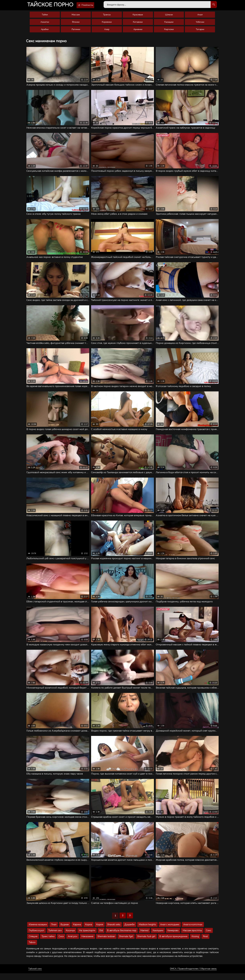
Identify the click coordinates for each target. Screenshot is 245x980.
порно (52, 5)
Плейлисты (92, 5)
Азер (107, 31)
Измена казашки (38, 931)
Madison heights (147, 931)
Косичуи (70, 937)
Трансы (107, 16)
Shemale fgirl (126, 943)
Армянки (138, 31)
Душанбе (130, 931)
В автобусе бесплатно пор (122, 937)
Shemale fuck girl (146, 943)
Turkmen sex (55, 937)
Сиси (61, 943)
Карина (77, 931)
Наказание (87, 943)
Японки (76, 24)
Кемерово (173, 937)
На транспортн (87, 937)
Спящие (33, 943)
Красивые (138, 16)
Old (101, 937)
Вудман (65, 931)
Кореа (89, 931)
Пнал (54, 931)
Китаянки (138, 24)
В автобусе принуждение (173, 943)
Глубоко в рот (36, 937)
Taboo (32, 949)
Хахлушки (158, 937)
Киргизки (169, 31)
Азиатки (45, 24)
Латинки (76, 31)
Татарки (200, 31)
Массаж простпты (192, 937)
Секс (209, 937)
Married (144, 937)
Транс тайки (48, 943)
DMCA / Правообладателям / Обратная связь (193, 975)
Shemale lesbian (106, 943)
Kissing (195, 943)
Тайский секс (35, 975)
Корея (100, 931)
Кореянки (107, 24)
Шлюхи (169, 16)
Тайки (45, 16)
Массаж (76, 16)
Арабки (45, 31)
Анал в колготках (193, 931)
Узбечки (200, 24)
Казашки (169, 24)
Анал (200, 16)
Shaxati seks (114, 931)
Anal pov (73, 943)
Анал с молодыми (170, 931)
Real (205, 943)
